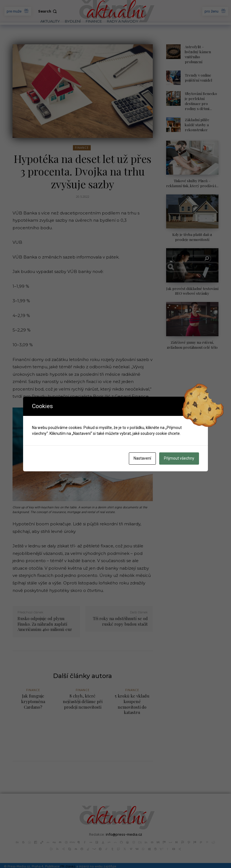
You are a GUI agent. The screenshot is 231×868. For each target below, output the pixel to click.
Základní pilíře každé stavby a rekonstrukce (197, 118)
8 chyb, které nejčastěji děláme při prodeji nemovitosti (83, 701)
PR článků (68, 861)
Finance (82, 148)
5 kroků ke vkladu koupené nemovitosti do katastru (132, 701)
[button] (48, 11)
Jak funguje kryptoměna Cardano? (33, 701)
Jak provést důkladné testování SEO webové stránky (192, 283)
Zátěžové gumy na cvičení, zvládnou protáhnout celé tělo (192, 336)
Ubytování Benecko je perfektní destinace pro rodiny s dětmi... (201, 95)
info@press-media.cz (124, 829)
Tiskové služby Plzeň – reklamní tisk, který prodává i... (192, 176)
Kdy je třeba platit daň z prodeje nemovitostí (192, 230)
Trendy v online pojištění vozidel (198, 72)
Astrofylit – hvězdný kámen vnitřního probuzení (201, 51)
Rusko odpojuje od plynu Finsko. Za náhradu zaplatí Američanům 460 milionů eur (45, 624)
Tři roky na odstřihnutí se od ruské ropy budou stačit (120, 621)
